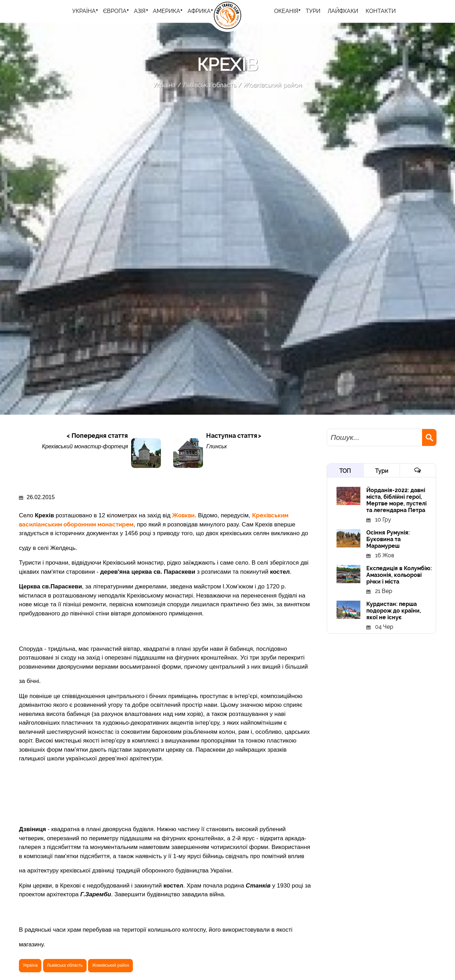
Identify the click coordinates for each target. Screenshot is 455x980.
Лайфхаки (343, 11)
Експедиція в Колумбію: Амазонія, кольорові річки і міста (399, 575)
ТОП (345, 471)
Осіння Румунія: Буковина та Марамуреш (388, 539)
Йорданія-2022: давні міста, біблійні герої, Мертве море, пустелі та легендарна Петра (396, 500)
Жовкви (183, 515)
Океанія (286, 11)
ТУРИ (313, 11)
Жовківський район (273, 85)
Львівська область (210, 85)
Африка (199, 11)
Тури (382, 471)
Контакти (381, 11)
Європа (115, 11)
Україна (84, 11)
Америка (167, 11)
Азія (140, 11)
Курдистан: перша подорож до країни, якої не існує (394, 611)
